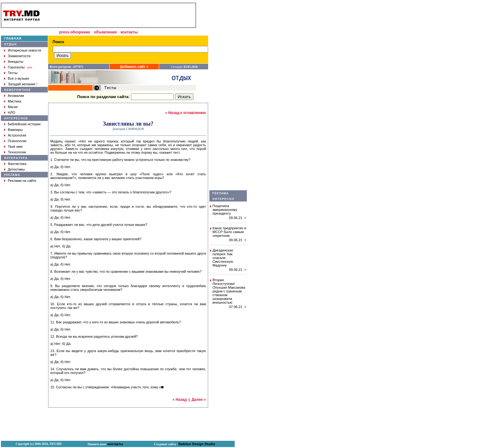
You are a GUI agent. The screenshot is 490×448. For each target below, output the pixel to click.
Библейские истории (24, 124)
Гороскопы (16, 67)
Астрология (17, 135)
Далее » (199, 400)
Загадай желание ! (22, 84)
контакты (129, 32)
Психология (17, 141)
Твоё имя (15, 147)
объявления (105, 32)
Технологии (17, 152)
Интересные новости (25, 50)
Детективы (16, 169)
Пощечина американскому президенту (225, 210)
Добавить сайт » (134, 67)
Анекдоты (16, 62)
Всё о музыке (18, 78)
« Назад (180, 400)
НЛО (12, 112)
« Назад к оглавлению (185, 113)
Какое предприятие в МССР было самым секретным (229, 232)
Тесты (13, 73)
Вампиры (15, 130)
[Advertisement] (228, 97)
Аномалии (16, 96)
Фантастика (17, 164)
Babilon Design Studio (197, 444)
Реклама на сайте (22, 181)
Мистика (15, 101)
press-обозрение (75, 32)
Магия (13, 107)
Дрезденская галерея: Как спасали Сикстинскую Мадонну (223, 258)
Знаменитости (19, 56)
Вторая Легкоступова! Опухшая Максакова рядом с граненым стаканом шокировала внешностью (229, 291)
